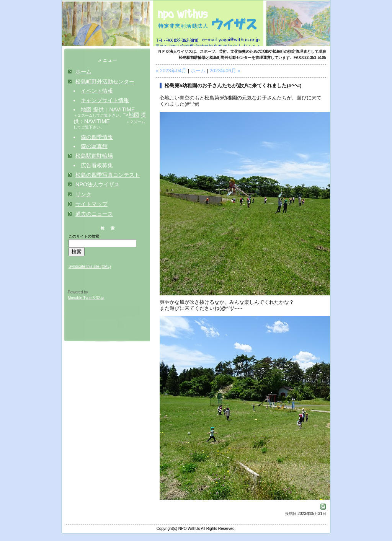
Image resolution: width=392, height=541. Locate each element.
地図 (86, 109)
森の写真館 (94, 146)
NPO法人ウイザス (97, 184)
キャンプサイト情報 (105, 100)
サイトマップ (91, 204)
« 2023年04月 (171, 71)
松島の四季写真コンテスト (108, 175)
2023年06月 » (225, 71)
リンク (83, 194)
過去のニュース (94, 214)
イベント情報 (97, 91)
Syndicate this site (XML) (90, 266)
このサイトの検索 (84, 236)
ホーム (198, 71)
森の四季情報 (97, 137)
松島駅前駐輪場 (94, 156)
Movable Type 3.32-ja (86, 298)
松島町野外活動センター (105, 81)
